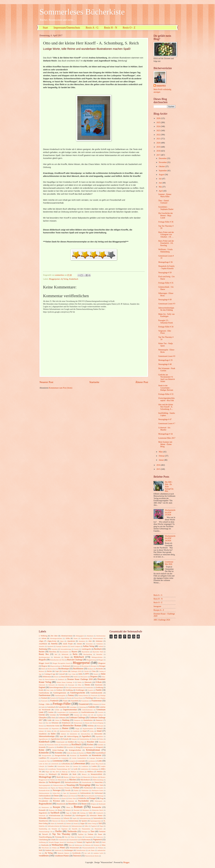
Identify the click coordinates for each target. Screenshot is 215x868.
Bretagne (102, 666)
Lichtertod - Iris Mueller (164, 429)
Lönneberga (94, 769)
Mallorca (90, 772)
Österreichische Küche (92, 856)
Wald (97, 842)
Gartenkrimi (62, 707)
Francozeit (44, 701)
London (94, 766)
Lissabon (51, 766)
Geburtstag (82, 707)
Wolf (41, 850)
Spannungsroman (96, 821)
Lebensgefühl (54, 758)
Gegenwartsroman (70, 710)
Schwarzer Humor (96, 815)
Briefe (43, 669)
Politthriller (82, 798)
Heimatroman (78, 723)
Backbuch (98, 649)
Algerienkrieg (85, 638)
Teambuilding (43, 829)
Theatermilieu (86, 829)
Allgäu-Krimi (52, 641)
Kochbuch (76, 744)
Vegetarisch (97, 840)
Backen (42, 652)
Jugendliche (99, 736)
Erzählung (69, 690)
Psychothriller (84, 801)
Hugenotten (55, 728)
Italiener (64, 734)
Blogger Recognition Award (61, 663)
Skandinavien (43, 821)
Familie (99, 690)
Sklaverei (55, 821)
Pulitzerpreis (99, 801)
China (94, 671)
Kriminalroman (93, 750)
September (163, 171)
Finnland (44, 698)
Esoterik (90, 690)
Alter (90, 641)
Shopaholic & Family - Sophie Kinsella (166, 267)
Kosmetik (42, 747)
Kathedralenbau (84, 739)
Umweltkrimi (89, 837)
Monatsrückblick (97, 774)
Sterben (69, 823)
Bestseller (99, 654)
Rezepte (57, 807)
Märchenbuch (85, 780)
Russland (77, 810)
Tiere (92, 831)
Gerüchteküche (73, 712)
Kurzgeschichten (60, 755)
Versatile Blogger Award (56, 842)
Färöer (103, 704)
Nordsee (76, 788)
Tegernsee (65, 829)
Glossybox (43, 718)
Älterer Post (142, 382)
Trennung (58, 837)
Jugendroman (55, 739)
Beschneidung (88, 654)
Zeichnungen (69, 850)
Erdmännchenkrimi (77, 687)
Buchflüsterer (78, 669)
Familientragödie (60, 695)
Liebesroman (79, 763)
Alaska (76, 638)
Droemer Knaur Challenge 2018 (80, 679)
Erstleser (59, 690)
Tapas (101, 826)
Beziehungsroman (44, 657)
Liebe (100, 761)
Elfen (80, 685)
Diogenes (94, 677)
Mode (75, 774)
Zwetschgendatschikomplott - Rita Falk (166, 399)
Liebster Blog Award (97, 764)
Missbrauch (53, 774)
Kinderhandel (60, 742)
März (161, 452)
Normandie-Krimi (44, 790)
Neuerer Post (46, 382)
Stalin (53, 823)
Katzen (94, 739)
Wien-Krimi (45, 848)
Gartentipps (73, 707)
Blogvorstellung (55, 666)
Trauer (100, 834)
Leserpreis (72, 761)
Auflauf (101, 646)
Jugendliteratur (43, 739)
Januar (161, 460)
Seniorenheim (98, 818)
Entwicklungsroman (56, 687)
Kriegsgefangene (88, 747)
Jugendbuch (86, 736)
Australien (54, 649)
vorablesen (44, 856)
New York (99, 785)
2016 (159, 465)
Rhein (68, 807)
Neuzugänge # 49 (165, 300)
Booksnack (67, 666)
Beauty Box (44, 654)
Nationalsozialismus (72, 782)
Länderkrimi (84, 769)
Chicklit (86, 671)
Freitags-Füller (62, 704)
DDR (80, 674)
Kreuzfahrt (70, 747)
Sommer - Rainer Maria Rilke (165, 195)
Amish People (68, 644)
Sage (68, 813)
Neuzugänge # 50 (165, 273)
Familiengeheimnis (60, 693)
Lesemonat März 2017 (167, 438)
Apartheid (50, 646)
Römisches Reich (98, 810)
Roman (78, 807)
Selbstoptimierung (85, 818)
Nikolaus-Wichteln (64, 788)
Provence (56, 801)
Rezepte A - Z (159, 610)
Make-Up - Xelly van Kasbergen (166, 315)
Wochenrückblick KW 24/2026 (170, 538)
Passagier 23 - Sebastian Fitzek (166, 322)
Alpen (62, 641)
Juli (160, 179)
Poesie (64, 798)
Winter (62, 848)
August (162, 175)
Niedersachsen (43, 788)
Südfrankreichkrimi (53, 826)
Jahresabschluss (86, 734)
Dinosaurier (84, 677)
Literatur (75, 766)
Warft (104, 842)
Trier (66, 837)
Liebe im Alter (43, 764)
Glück (53, 718)
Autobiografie (86, 649)
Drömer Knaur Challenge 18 (65, 682)
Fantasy (71, 695)
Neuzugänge (85, 785)
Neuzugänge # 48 (165, 364)
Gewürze (77, 715)
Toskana (90, 834)
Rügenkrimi (43, 813)
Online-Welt (56, 793)
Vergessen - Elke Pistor (165, 332)
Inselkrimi (76, 731)
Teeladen (54, 829)
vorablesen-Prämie (62, 856)
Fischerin (53, 698)
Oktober (162, 166)
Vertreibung (70, 842)
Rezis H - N (111, 28)
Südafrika (42, 826)
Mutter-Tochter (76, 777)
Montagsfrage (45, 777)
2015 (159, 469)
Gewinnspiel (64, 715)
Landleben (42, 758)
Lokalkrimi (85, 766)
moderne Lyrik (98, 853)
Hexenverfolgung (98, 723)
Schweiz (66, 818)
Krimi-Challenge (58, 750)
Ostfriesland (99, 793)
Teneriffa (75, 829)
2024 (159, 126)
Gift (92, 715)
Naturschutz (99, 782)
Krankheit (60, 747)
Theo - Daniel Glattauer (164, 202)
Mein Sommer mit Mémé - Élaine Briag (165, 444)
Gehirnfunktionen (87, 710)
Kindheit (71, 742)
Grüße (49, 720)
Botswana (76, 666)
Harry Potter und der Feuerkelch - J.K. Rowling (166, 243)
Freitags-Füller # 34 (166, 327)
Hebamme (55, 723)
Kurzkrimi (73, 755)
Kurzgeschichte (46, 755)
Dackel (96, 674)
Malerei (82, 772)
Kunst (89, 753)
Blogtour (44, 666)
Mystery (95, 777)
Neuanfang (71, 785)
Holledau (91, 726)
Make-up (65, 772)
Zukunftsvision (81, 850)
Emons (87, 685)
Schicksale (42, 815)
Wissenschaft (74, 848)
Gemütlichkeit (61, 712)
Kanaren (74, 739)
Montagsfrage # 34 (165, 434)
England (42, 687)
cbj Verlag (64, 279)
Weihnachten (58, 845)
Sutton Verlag (92, 823)
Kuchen (81, 753)
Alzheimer (99, 641)
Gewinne (53, 715)
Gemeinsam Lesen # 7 (167, 424)
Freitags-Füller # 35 (166, 283)
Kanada (66, 739)
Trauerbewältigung (45, 837)
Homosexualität (44, 728)
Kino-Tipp (80, 742)
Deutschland (65, 677)
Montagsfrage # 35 (165, 360)
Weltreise (88, 845)
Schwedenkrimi (56, 818)
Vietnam (79, 842)
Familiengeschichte (78, 693)
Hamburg (66, 720)
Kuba (75, 753)
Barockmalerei (64, 652)
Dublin (79, 682)
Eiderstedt (42, 685)
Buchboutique (64, 669)
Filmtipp (103, 695)
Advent (44, 638)
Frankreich (54, 701)
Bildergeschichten (97, 657)
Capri (57, 671)
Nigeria (53, 788)
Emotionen (99, 685)
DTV (87, 674)
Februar (162, 456)
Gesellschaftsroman (88, 712)
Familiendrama (44, 693)
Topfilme (81, 834)
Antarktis (42, 646)
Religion (94, 804)
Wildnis (54, 848)
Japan (61, 736)
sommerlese (161, 86)
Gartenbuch (51, 707)
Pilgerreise (56, 798)
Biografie (42, 660)
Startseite (94, 382)
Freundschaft (84, 704)
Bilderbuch (79, 657)
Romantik (42, 810)
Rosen (60, 810)
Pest (40, 798)
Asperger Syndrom (62, 646)
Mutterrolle (87, 777)
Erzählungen (80, 690)
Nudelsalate (85, 790)
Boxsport (94, 666)
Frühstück (96, 704)
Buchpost (90, 669)
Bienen (67, 657)
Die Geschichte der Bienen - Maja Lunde (166, 215)
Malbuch (73, 772)
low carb (87, 853)
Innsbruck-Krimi (65, 731)
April (161, 191)
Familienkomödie (96, 693)
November (163, 162)
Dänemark (88, 682)
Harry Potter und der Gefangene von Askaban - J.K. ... (166, 235)
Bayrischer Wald (98, 652)
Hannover (99, 720)
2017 (159, 155)
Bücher (49, 671)
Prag (101, 798)
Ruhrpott (68, 810)
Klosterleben (65, 745)
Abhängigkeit (80, 636)
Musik (59, 777)
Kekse (101, 739)
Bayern (74, 652)
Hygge (77, 728)
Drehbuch (61, 679)
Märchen (73, 780)
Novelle (68, 790)
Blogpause (102, 663)
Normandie (100, 788)
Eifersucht (52, 685)
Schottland (68, 815)
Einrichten (61, 685)
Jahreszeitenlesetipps (47, 736)
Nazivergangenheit (44, 785)
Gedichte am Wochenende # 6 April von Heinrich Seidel (166, 378)
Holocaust (100, 726)
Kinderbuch (74, 279)
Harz (47, 723)
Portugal (92, 798)
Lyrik (75, 769)
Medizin (100, 772)
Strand (76, 823)
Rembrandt (102, 804)
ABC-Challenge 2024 (162, 620)
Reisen (84, 804)
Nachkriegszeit (54, 782)
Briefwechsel (52, 669)
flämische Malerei (63, 853)
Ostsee (56, 796)
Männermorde (62, 780)
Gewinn (42, 715)
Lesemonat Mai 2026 (169, 563)
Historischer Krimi (53, 726)
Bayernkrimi (86, 652)
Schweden (43, 818)
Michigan (42, 774)
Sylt (100, 823)
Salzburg (83, 813)
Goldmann (62, 718)
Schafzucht (100, 813)
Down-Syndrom (50, 679)
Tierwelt (45, 834)
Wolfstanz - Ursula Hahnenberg (165, 251)
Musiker (66, 777)
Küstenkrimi (97, 755)
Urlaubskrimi (62, 840)
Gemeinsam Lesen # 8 (167, 356)
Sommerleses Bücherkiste (82, 12)
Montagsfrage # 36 (165, 262)
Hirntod (41, 726)
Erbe (67, 687)
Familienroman (45, 695)
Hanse (41, 723)
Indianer (41, 731)
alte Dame (91, 850)
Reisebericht (61, 804)
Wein (70, 845)
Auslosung (43, 649)
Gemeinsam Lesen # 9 (167, 304)
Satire (91, 813)
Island (99, 731)
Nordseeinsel (88, 788)
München (42, 782)
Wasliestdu (45, 845)
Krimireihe (44, 753)
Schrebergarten (81, 815)
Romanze (52, 810)
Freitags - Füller (44, 704)
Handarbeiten (88, 720)
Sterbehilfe (60, 823)
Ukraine (80, 837)
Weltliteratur (78, 845)
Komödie (100, 745)
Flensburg (61, 698)
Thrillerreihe (72, 831)
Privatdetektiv (44, 801)
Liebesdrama (66, 764)
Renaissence (45, 807)
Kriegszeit (99, 747)
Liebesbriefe (55, 764)
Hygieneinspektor (88, 728)
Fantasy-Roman (83, 695)
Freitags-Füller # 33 (166, 394)
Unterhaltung (43, 840)
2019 (159, 147)
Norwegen (57, 790)
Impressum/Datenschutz (67, 28)
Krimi (42, 750)
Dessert (56, 677)
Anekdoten (99, 644)
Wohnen (101, 848)
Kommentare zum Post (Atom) (61, 388)
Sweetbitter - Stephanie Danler (166, 208)
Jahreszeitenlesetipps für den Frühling (166, 309)
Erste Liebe (50, 690)
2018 (159, 151)
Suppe (82, 823)
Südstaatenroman (77, 826)
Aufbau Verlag (89, 646)
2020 (159, 143)
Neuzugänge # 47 (165, 419)
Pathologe (100, 796)
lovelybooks (77, 853)
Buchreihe (99, 669)
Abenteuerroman (67, 636)
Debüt (103, 674)
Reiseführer (73, 804)
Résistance (86, 810)
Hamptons (77, 720)
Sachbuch (55, 813)
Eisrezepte (71, 685)
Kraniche (51, 747)
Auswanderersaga (66, 649)
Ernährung (99, 687)
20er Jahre (54, 636)
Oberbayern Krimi (97, 790)
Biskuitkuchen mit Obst (57, 660)
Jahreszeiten (98, 734)
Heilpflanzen (66, 723)
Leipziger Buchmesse (96, 758)
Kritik (68, 753)
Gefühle (57, 710)
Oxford (73, 796)
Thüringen (84, 832)
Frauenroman (97, 701)
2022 (159, 135)
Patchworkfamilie (89, 796)
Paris (79, 796)
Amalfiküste (43, 644)
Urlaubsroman (85, 840)
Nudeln (76, 790)
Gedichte (92, 707)
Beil (56, 654)
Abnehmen (90, 636)
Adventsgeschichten (56, 638)
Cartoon (65, 671)
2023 (159, 131)
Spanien (84, 821)
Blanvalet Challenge (75, 660)
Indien (49, 731)
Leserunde (81, 761)
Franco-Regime (101, 698)
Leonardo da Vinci (44, 761)
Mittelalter (65, 774)
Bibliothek (57, 657)
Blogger (101, 660)
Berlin (75, 654)
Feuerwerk (94, 695)
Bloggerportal (54, 279)
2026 (159, 118)
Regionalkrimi (45, 804)
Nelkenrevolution (58, 785)
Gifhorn (85, 715)
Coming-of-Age (50, 674)
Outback (65, 796)
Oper (65, 793)
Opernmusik (73, 793)
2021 (159, 139)
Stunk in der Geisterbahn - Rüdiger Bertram (166, 388)
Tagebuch (94, 826)
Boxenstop (85, 666)
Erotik (41, 690)
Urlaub (53, 840)
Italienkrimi (73, 734)
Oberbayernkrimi (44, 793)
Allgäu (41, 641)
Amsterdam (89, 644)
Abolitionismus (101, 636)
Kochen (90, 745)
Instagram (157, 606)
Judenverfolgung (73, 736)
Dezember (163, 158)
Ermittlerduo (89, 687)
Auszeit (76, 649)
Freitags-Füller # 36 (166, 222)
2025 (159, 122)
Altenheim (82, 641)
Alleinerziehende (98, 638)
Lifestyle (41, 766)
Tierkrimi (102, 832)
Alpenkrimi (71, 641)
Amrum (79, 644)
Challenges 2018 (76, 671)
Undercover (100, 837)
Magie (47, 772)
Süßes (86, 826)
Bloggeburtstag (91, 660)
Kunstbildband (100, 753)
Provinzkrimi (70, 801)
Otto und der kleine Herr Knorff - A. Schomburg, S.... (166, 407)
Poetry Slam (72, 798)
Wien (104, 845)
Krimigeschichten (75, 750)
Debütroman (47, 677)
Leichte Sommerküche (79, 758)
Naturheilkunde (87, 782)
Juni (161, 183)
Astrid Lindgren (75, 646)
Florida (69, 698)
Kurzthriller (84, 755)
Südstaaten (65, 826)
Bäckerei (41, 671)
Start (45, 28)
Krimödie (59, 753)
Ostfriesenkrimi (85, 793)
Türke (72, 837)
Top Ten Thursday (61, 834)
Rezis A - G (92, 28)
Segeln (74, 818)
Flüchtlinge (89, 698)
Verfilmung (42, 842)
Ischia (92, 731)
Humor (65, 728)
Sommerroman (73, 821)
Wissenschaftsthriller (89, 848)
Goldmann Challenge (77, 718)
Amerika (54, 644)
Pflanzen (47, 798)
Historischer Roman (72, 726)
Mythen (53, 780)
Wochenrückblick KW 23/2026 (170, 512)
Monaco (84, 774)
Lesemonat (58, 761)
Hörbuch (100, 728)
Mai (161, 187)
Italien (53, 734)
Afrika (68, 638)
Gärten (57, 720)
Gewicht (100, 712)
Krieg (78, 747)
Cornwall (62, 674)
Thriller (58, 831)
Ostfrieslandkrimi (45, 796)
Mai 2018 (56, 772)
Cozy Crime (72, 674)
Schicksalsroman (55, 815)
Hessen (87, 723)
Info (55, 731)
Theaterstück (99, 829)
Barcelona (53, 652)
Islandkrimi (43, 734)
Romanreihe (96, 807)
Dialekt (76, 677)
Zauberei (48, 850)
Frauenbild (74, 701)
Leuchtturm (91, 761)
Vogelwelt (89, 842)
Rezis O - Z (129, 28)
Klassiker (90, 742)
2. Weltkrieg (43, 636)
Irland (85, 731)
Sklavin (63, 821)
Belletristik (65, 654)
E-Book (99, 682)
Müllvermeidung (98, 780)
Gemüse (51, 712)
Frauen (65, 701)
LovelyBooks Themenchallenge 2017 (59, 769)
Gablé (43, 707)
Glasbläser (100, 715)
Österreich (77, 856)
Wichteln (96, 845)
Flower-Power (78, 698)
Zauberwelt (58, 850)
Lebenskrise (65, 758)
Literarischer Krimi (63, 766)
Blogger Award (44, 663)
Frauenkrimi (85, 701)
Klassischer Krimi (52, 745)
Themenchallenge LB (45, 832)
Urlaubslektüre (73, 840)
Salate (74, 813)
